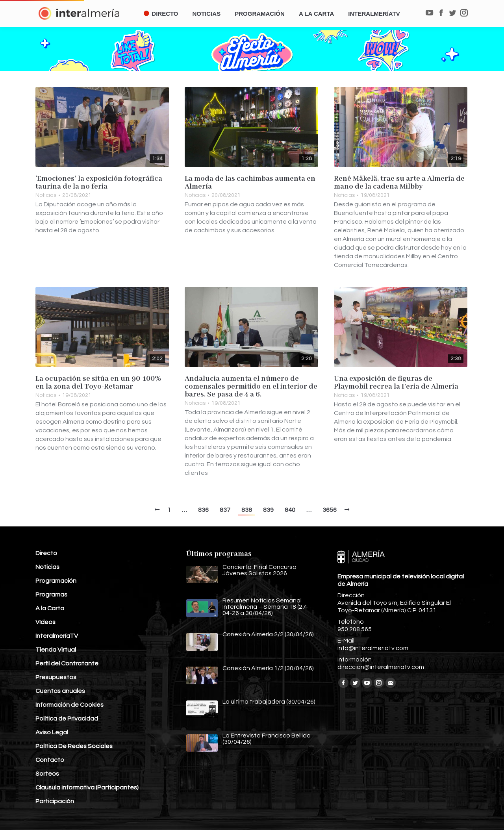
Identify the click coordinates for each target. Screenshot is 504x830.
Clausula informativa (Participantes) (87, 787)
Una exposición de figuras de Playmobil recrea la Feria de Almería (396, 383)
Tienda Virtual (56, 650)
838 (247, 510)
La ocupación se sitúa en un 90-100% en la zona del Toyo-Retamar (98, 383)
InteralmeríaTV (57, 636)
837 (225, 510)
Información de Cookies (69, 705)
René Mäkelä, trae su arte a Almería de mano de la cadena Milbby (399, 183)
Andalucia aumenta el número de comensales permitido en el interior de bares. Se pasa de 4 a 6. (251, 387)
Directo (46, 553)
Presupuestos (56, 677)
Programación (56, 581)
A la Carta (50, 608)
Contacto (50, 760)
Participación (55, 801)
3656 (330, 510)
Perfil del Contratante (67, 663)
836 (203, 510)
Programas (51, 595)
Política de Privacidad (67, 719)
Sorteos (47, 774)
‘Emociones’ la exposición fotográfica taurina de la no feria (99, 183)
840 (290, 510)
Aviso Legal (52, 732)
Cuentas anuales (60, 691)
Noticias (46, 195)
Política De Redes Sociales (74, 746)
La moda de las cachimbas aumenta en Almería (250, 183)
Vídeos (45, 622)
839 (268, 510)
